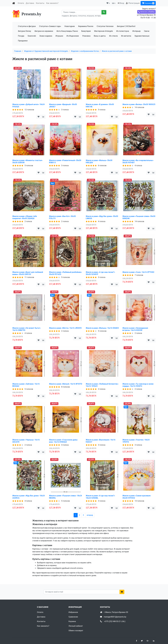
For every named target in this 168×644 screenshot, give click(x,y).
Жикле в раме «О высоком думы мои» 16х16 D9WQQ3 (63, 441)
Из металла (126, 36)
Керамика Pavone (86, 26)
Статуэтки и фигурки (27, 26)
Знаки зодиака (46, 36)
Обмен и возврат (76, 631)
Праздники (23, 41)
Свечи (147, 31)
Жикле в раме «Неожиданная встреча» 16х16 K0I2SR (135, 329)
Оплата (21, 3)
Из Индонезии (73, 36)
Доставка (30, 3)
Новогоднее (70, 26)
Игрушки (59, 36)
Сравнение (73, 617)
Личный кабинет (76, 626)
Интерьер (137, 31)
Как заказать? (52, 3)
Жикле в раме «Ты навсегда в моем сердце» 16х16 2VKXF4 (138, 385)
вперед (90, 515)
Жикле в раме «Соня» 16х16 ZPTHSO (138, 272)
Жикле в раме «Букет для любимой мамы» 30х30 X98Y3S (28, 273)
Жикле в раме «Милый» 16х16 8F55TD (66, 384)
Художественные (142, 36)
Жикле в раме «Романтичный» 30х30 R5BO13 (65, 161)
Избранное (73, 612)
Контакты (40, 3)
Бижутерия (86, 31)
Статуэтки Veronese (105, 26)
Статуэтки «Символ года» (50, 26)
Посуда (21, 36)
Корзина (148, 3)
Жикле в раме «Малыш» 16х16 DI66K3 (102, 328)
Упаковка (86, 36)
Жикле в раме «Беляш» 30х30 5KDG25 (139, 104)
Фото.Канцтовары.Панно (67, 31)
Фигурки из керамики (44, 31)
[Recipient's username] (82, 12)
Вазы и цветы (100, 36)
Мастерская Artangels (103, 31)
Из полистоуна (123, 31)
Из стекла (113, 36)
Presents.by (31, 14)
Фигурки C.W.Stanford (126, 26)
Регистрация (134, 3)
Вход (122, 3)
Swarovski (32, 36)
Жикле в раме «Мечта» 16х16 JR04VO (65, 328)
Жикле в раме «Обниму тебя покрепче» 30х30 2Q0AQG (25, 217)
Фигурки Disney (25, 31)
